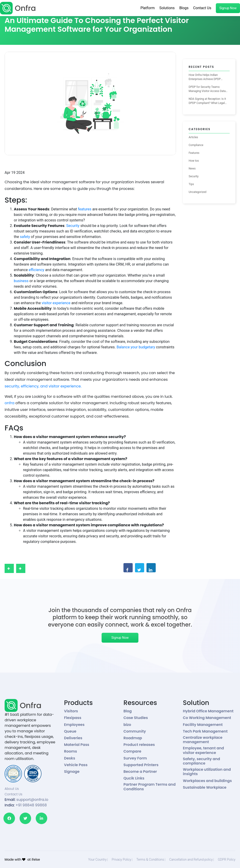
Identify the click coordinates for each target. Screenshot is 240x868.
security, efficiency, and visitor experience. (43, 386)
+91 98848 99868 (31, 805)
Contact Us (202, 8)
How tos (194, 161)
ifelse (36, 859)
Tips (191, 184)
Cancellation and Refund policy (191, 859)
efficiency (37, 270)
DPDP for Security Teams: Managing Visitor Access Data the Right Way (207, 89)
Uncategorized (198, 192)
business (21, 281)
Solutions (167, 8)
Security (73, 226)
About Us (12, 789)
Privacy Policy (121, 859)
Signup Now (228, 8)
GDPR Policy (227, 859)
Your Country (97, 859)
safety (25, 237)
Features (194, 153)
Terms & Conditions (150, 859)
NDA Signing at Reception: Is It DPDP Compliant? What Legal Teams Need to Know (207, 101)
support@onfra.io (32, 800)
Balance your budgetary (136, 347)
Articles (193, 137)
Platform (148, 8)
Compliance (196, 145)
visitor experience (56, 303)
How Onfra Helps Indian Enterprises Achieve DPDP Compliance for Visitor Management (205, 77)
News (192, 169)
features (85, 209)
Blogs (184, 8)
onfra (10, 403)
